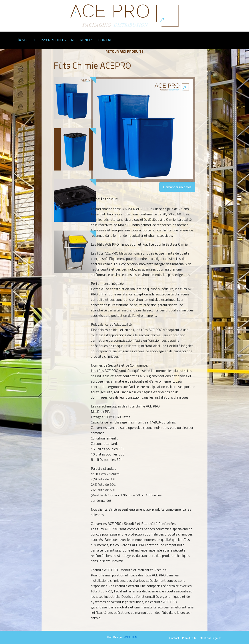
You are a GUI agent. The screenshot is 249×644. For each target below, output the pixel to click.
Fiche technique (104, 199)
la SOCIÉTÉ (27, 40)
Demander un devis (177, 187)
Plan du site (189, 638)
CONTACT (106, 40)
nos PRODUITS (54, 40)
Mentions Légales (211, 638)
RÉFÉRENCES (82, 40)
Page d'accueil (10, 40)
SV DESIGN (130, 637)
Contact (174, 638)
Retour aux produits (124, 51)
